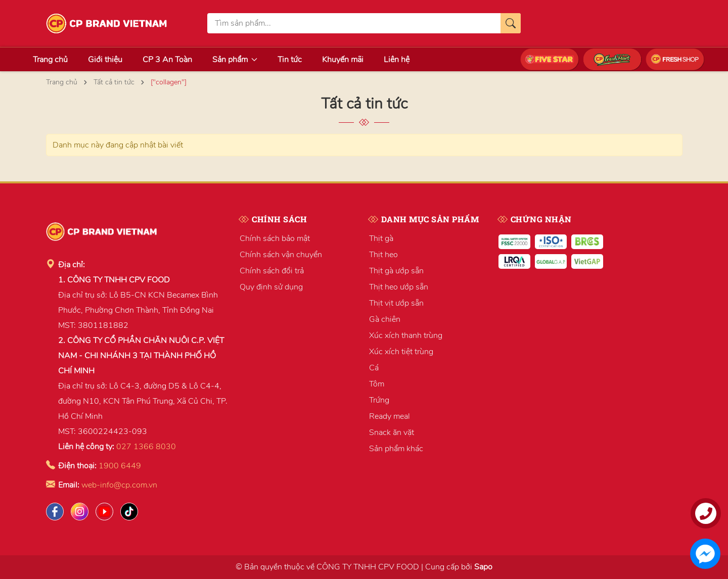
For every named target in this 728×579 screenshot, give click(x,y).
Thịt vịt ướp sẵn (396, 303)
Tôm (377, 384)
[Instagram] (80, 512)
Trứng (379, 400)
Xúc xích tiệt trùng (401, 352)
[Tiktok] (129, 512)
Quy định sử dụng (271, 287)
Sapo (483, 567)
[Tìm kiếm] (511, 23)
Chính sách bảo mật (275, 238)
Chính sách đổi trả (272, 271)
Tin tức (290, 60)
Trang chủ (50, 60)
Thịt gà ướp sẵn (396, 271)
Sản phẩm (235, 60)
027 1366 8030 (146, 447)
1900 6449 (120, 466)
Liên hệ (397, 60)
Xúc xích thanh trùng (406, 335)
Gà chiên (385, 319)
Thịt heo (383, 255)
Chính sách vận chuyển (281, 255)
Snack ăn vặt (392, 432)
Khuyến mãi (343, 60)
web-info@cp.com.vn (119, 485)
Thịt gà (381, 238)
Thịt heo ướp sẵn (399, 287)
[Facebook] (55, 512)
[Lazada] (104, 512)
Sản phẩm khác (396, 449)
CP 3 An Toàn (167, 60)
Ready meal (390, 416)
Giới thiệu (105, 60)
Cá (374, 368)
